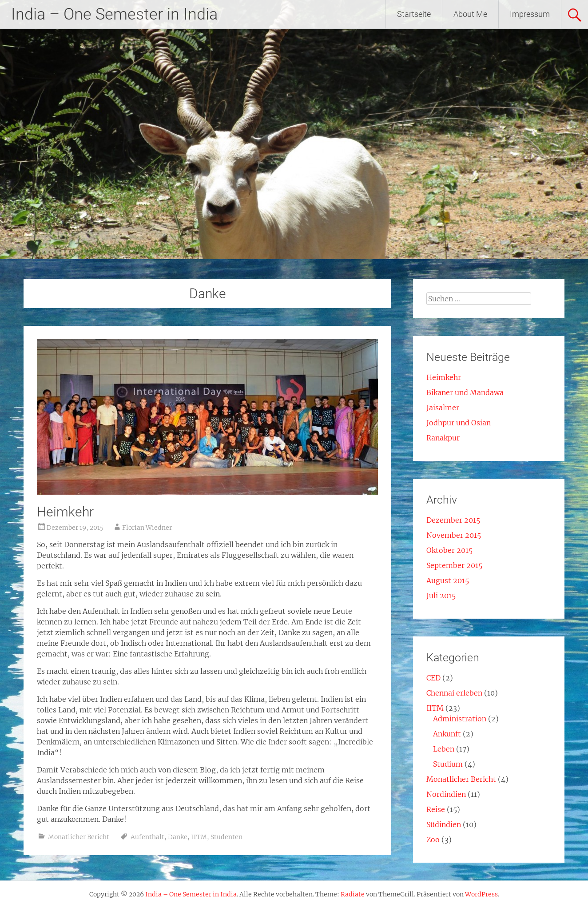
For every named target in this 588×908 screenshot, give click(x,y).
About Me (470, 14)
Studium (448, 764)
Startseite (414, 14)
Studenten (226, 837)
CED (433, 678)
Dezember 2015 (453, 520)
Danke (178, 837)
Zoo (433, 840)
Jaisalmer (443, 408)
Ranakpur (443, 438)
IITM (199, 837)
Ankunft (447, 734)
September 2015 (454, 565)
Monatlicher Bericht (79, 837)
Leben (444, 749)
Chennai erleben (454, 693)
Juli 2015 (441, 596)
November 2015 (454, 535)
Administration (460, 719)
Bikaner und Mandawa (465, 392)
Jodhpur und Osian (459, 423)
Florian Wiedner (147, 528)
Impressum (530, 14)
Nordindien (446, 794)
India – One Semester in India (114, 14)
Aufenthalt (147, 837)
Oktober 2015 (449, 550)
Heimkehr (65, 512)
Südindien (444, 824)
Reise (436, 809)
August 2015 (448, 580)
